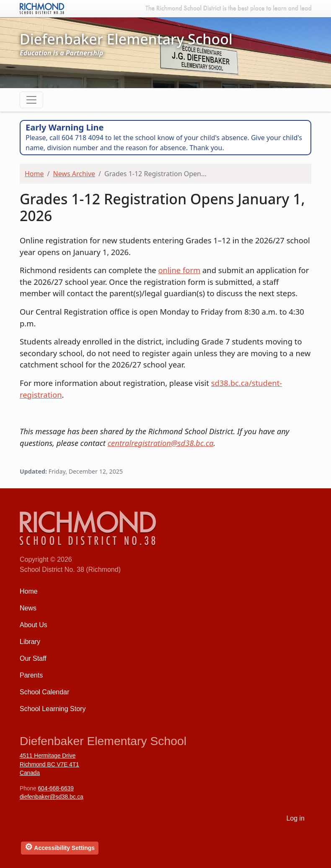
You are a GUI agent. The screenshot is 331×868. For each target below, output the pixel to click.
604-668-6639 (56, 788)
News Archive (74, 174)
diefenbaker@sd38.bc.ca (52, 797)
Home (34, 174)
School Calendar (44, 692)
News (28, 608)
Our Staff (33, 658)
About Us (34, 625)
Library (30, 642)
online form (179, 270)
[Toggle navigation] (31, 100)
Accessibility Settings (60, 847)
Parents (31, 675)
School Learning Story (53, 709)
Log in (295, 818)
